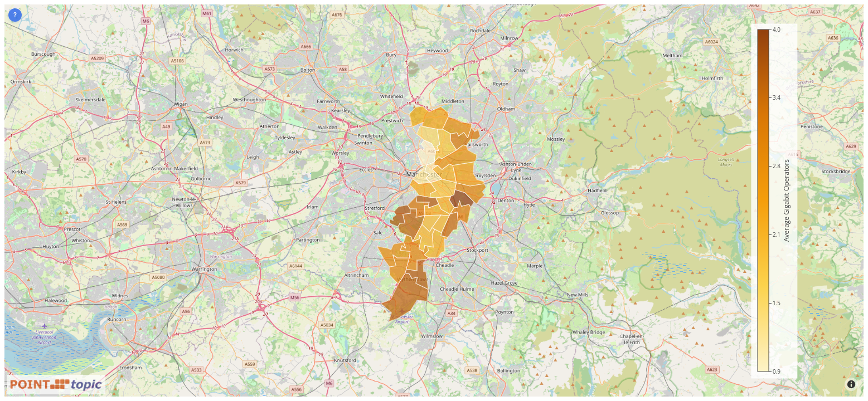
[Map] (434, 200)
